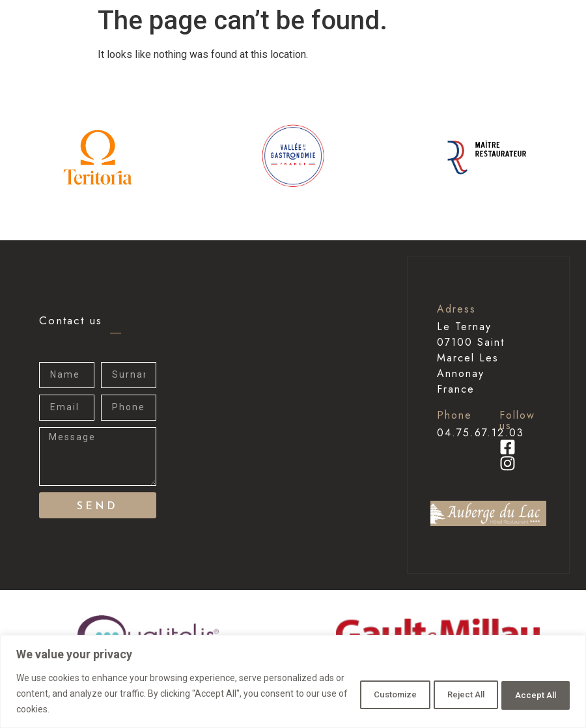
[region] (293, 681)
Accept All (530, 693)
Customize (360, 693)
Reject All (446, 693)
